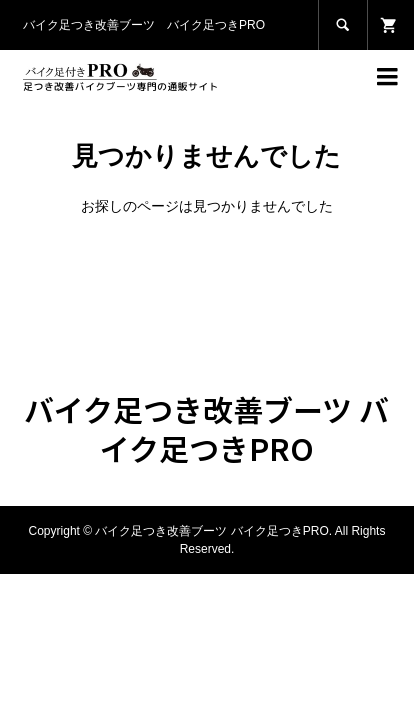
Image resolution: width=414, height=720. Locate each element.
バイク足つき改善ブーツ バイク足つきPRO (206, 428)
